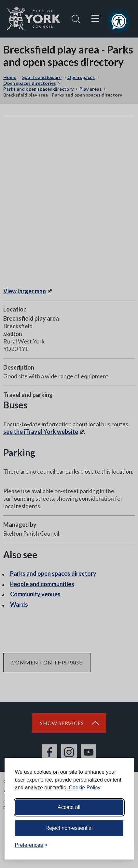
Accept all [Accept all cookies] (69, 807)
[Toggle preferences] (31, 845)
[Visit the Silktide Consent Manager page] (119, 845)
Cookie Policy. (85, 788)
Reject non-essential (69, 828)
